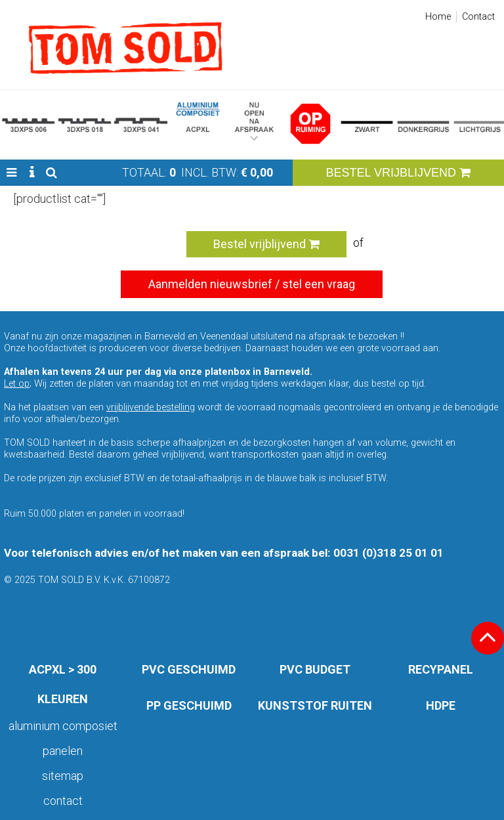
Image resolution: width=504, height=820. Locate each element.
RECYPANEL (441, 669)
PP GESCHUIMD (189, 705)
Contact (478, 17)
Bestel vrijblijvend (266, 244)
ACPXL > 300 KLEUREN (63, 684)
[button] (11, 173)
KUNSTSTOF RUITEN (315, 705)
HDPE (441, 705)
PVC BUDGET (315, 669)
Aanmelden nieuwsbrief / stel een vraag (252, 284)
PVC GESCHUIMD (189, 669)
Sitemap (63, 776)
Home (438, 17)
